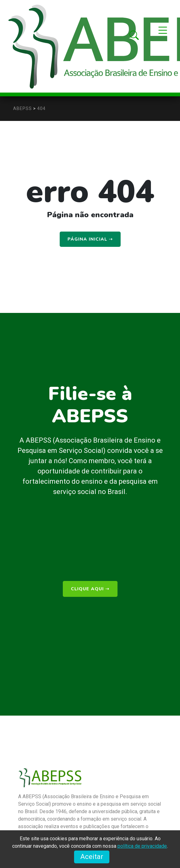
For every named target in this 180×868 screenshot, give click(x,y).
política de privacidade (142, 846)
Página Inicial (90, 239)
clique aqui (90, 589)
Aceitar (92, 857)
